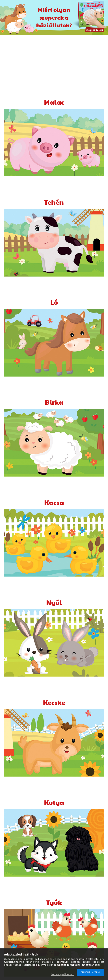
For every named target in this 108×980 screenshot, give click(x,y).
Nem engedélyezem (63, 974)
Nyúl (54, 602)
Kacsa (54, 502)
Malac (54, 102)
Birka (54, 402)
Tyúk (54, 902)
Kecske (54, 702)
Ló (54, 302)
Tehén (54, 202)
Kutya (54, 802)
